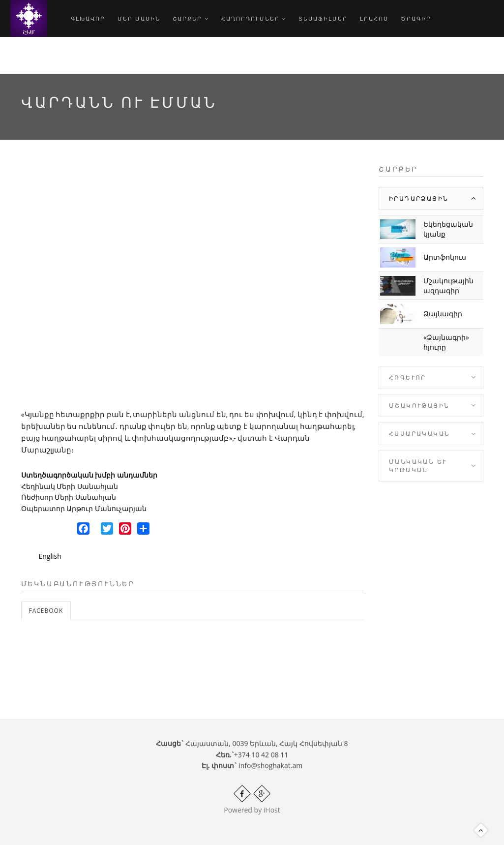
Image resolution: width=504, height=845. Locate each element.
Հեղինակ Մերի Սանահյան (70, 486)
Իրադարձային (419, 198)
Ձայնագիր (443, 314)
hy (133, 55)
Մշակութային (419, 406)
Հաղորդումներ (254, 18)
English (50, 556)
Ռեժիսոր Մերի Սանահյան (69, 497)
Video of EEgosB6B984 (193, 283)
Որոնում (92, 55)
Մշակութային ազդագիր (448, 286)
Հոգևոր (408, 377)
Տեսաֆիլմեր (323, 18)
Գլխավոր (88, 18)
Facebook (46, 611)
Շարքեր (191, 18)
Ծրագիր (416, 18)
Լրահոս (374, 18)
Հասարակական (419, 434)
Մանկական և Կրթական (418, 466)
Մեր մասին (139, 18)
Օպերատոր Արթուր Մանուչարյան (84, 508)
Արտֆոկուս (445, 257)
